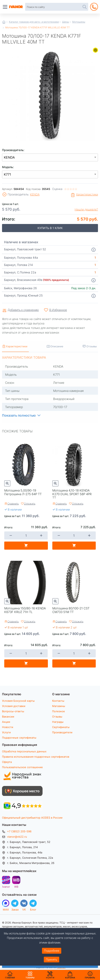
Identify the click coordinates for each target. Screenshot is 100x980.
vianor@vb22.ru (17, 837)
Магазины (59, 706)
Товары (30, 975)
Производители (62, 732)
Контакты (58, 701)
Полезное (59, 711)
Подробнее (52, 951)
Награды (58, 722)
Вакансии (8, 717)
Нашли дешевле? (86, 209)
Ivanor (6, 887)
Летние (95, 50)
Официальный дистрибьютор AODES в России (32, 818)
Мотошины (79, 22)
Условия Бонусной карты (18, 701)
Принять (52, 959)
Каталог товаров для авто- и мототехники (34, 22)
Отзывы (57, 717)
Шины (66, 22)
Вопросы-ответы (13, 711)
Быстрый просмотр (7, 483)
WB (16, 887)
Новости (8, 727)
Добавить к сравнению (23, 310)
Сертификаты (61, 727)
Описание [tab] (57, 346)
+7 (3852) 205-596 (19, 831)
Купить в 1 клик (50, 228)
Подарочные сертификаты (19, 738)
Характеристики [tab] (17, 346)
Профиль (90, 978)
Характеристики (87, 194)
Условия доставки (14, 706)
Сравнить (13, 503)
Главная (4, 22)
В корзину (26, 546)
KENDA (35, 194)
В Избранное (58, 310)
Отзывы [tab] (92, 346)
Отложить (30, 503)
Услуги (6, 732)
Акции (6, 722)
